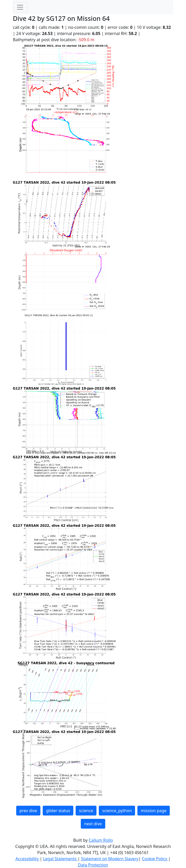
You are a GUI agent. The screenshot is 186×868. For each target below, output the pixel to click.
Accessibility (28, 859)
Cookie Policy (155, 859)
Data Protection (93, 865)
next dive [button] (93, 824)
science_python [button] (117, 811)
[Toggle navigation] (20, 7)
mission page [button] (154, 811)
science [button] (86, 811)
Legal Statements (60, 859)
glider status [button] (58, 811)
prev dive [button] (28, 811)
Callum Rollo (101, 840)
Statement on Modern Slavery (110, 859)
